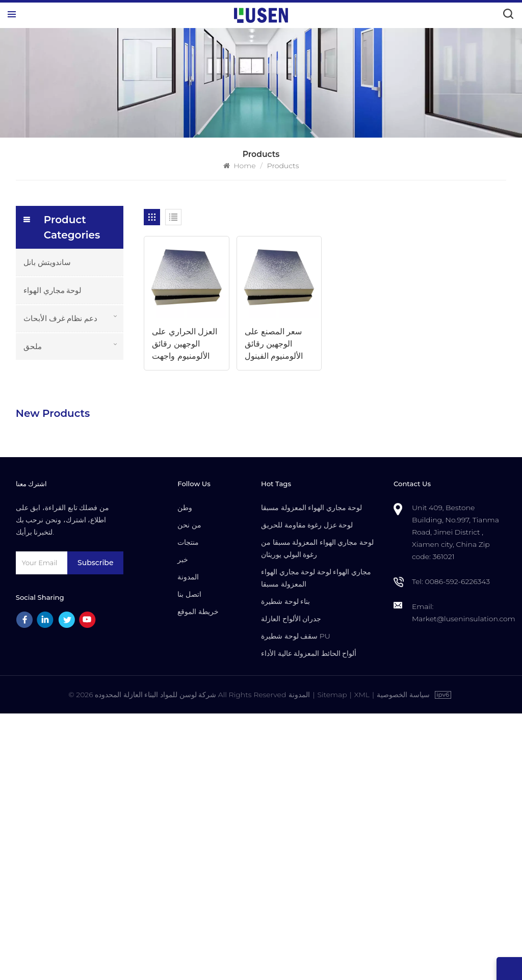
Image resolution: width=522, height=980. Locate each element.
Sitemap (332, 961)
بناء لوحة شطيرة (285, 868)
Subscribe (95, 829)
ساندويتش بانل (47, 262)
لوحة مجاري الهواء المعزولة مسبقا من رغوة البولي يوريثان (317, 815)
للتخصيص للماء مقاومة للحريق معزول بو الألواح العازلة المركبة (85, 510)
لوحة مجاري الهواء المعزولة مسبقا (311, 774)
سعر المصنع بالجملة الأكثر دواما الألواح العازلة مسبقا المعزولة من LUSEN (90, 558)
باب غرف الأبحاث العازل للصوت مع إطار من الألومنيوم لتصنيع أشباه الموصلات (89, 606)
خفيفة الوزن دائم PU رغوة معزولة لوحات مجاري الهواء (86, 414)
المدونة (188, 843)
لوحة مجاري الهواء (53, 290)
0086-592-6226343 (457, 848)
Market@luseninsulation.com (464, 885)
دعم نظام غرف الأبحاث (61, 318)
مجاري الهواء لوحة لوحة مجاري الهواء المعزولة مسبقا (316, 844)
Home (240, 166)
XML (362, 961)
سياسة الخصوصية (403, 961)
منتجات (188, 809)
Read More (75, 427)
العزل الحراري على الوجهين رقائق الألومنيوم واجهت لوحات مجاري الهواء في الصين (186, 345)
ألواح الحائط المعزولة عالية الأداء (309, 920)
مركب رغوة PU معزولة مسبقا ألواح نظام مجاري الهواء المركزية (90, 462)
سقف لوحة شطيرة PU (296, 903)
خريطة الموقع (198, 878)
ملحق (33, 346)
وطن (185, 774)
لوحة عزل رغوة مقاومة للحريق (307, 791)
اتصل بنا (189, 861)
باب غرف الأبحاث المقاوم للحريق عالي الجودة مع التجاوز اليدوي (87, 654)
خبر (183, 826)
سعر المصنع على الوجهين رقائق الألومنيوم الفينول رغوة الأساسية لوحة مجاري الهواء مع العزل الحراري (278, 345)
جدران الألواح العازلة (291, 885)
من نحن (189, 791)
